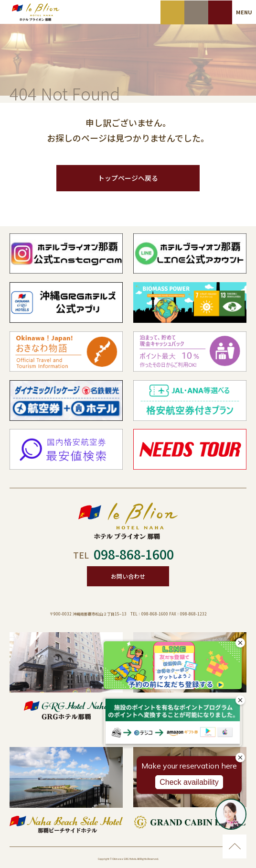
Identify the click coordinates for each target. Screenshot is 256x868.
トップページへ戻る (128, 178)
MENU (244, 12)
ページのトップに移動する (235, 846)
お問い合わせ (128, 576)
